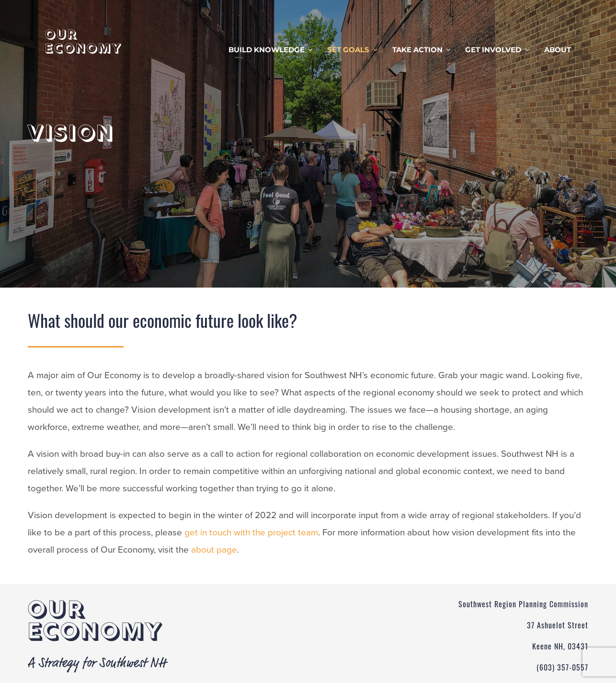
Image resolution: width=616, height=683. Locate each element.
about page (214, 550)
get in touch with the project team (251, 532)
